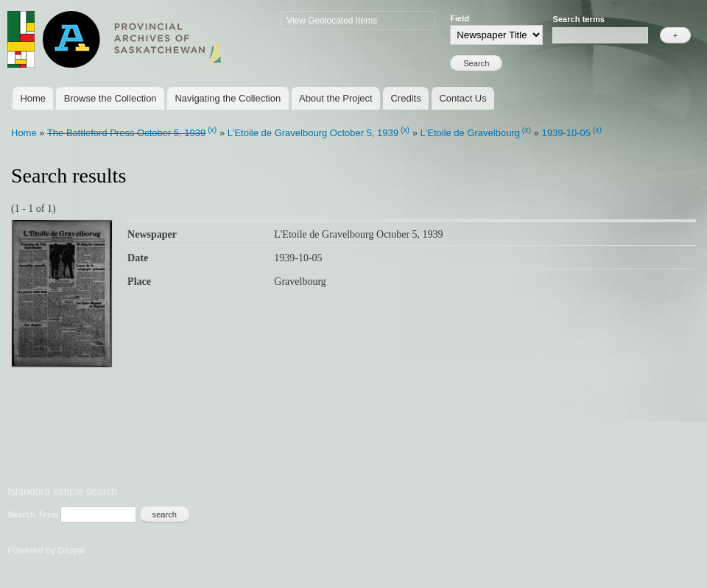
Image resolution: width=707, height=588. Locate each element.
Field (460, 18)
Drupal (72, 550)
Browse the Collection (110, 98)
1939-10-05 (566, 133)
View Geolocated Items (332, 21)
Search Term (34, 514)
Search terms (578, 19)
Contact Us (462, 98)
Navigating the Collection (228, 98)
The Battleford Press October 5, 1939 (126, 133)
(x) (212, 130)
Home (33, 98)
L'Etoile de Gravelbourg (470, 133)
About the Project (336, 98)
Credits (405, 98)
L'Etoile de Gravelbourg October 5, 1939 (313, 133)
